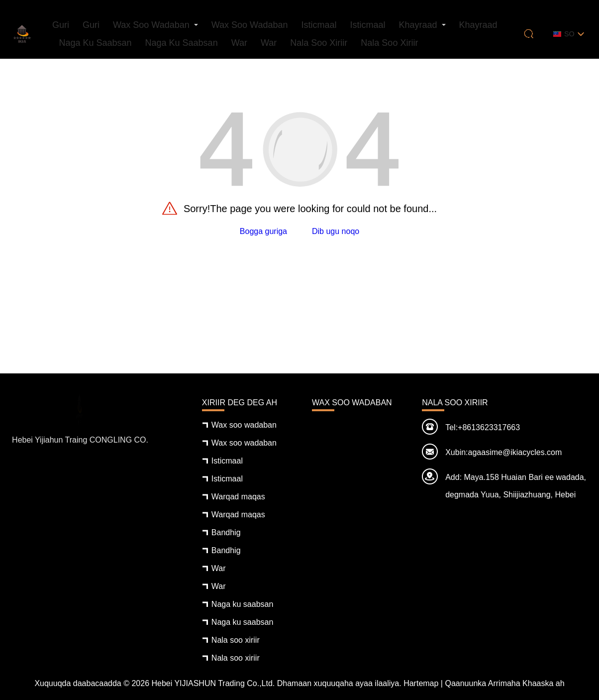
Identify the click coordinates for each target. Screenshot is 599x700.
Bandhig (226, 532)
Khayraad (418, 25)
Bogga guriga (263, 231)
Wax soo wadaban (151, 25)
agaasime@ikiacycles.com (515, 452)
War (239, 43)
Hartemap (421, 683)
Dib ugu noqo (336, 231)
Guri (61, 25)
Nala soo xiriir (319, 43)
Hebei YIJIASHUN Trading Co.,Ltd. (213, 683)
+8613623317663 (489, 427)
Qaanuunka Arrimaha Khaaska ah (504, 683)
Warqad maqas (238, 497)
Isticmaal (319, 25)
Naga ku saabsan (95, 43)
